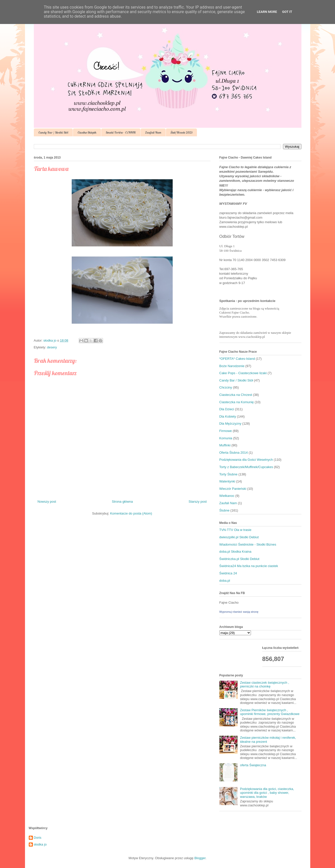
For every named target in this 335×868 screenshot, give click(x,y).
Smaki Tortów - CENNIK (121, 132)
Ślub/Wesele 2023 (181, 132)
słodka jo (40, 844)
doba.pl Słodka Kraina (235, 552)
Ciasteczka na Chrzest (236, 395)
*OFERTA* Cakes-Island (237, 359)
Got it (287, 12)
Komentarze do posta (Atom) (131, 513)
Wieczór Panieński (233, 489)
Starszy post (198, 502)
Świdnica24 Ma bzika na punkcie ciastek (249, 566)
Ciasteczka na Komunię (237, 402)
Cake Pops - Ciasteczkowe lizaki (243, 373)
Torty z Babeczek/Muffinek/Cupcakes (246, 467)
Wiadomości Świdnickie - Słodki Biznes (248, 544)
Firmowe (226, 431)
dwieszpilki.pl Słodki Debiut (239, 537)
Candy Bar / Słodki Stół (53, 132)
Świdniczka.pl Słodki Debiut (239, 559)
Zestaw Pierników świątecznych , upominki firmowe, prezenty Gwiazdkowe (270, 712)
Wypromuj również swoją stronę (239, 612)
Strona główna (122, 502)
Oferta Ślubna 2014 (234, 453)
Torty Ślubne (228, 474)
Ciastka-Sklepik (87, 132)
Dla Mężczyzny (230, 424)
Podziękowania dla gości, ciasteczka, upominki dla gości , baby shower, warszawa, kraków (267, 793)
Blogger (200, 858)
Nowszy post (47, 502)
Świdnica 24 (228, 573)
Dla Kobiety (228, 416)
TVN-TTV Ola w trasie (235, 530)
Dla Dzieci (227, 409)
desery (52, 347)
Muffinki (225, 445)
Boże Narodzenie (232, 366)
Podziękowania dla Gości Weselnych (246, 460)
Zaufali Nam (153, 132)
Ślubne (224, 510)
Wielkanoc (227, 496)
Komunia (226, 438)
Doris (38, 838)
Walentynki (227, 481)
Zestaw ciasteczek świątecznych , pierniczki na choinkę (265, 685)
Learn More (267, 12)
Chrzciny (226, 387)
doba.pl (225, 581)
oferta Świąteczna (253, 765)
